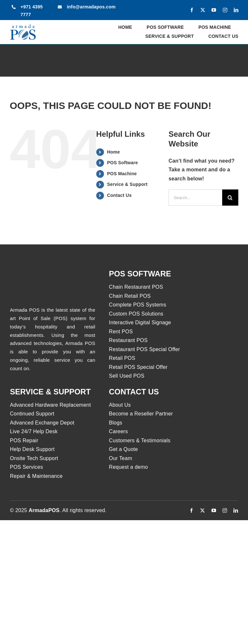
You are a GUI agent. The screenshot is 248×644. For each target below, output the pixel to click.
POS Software (122, 163)
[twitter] (203, 10)
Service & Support (127, 184)
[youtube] (214, 10)
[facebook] (192, 10)
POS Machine (122, 174)
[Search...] (195, 198)
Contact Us (119, 195)
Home (113, 152)
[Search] (230, 198)
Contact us (134, 392)
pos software (140, 274)
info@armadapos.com (91, 7)
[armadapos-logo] (23, 26)
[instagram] (225, 10)
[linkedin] (236, 10)
